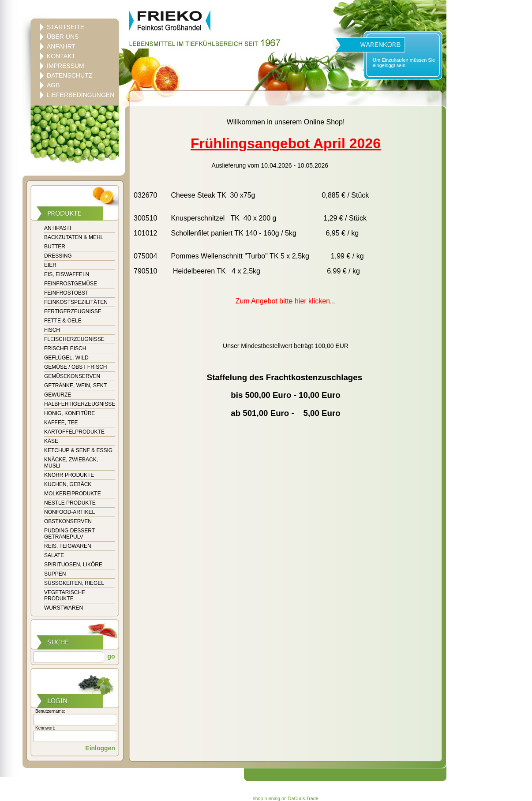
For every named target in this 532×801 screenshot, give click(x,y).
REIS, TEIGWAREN (68, 546)
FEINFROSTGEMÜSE (71, 284)
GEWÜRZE (58, 395)
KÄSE (51, 441)
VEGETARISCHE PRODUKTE (65, 595)
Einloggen (100, 748)
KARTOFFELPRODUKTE (74, 432)
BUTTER (55, 247)
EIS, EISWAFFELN (67, 274)
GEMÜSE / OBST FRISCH (75, 367)
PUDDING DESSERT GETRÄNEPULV (69, 534)
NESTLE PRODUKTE (70, 503)
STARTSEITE (66, 27)
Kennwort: (45, 728)
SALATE (54, 555)
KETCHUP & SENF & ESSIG (78, 450)
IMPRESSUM (66, 66)
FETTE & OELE (63, 321)
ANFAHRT (61, 46)
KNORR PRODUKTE (69, 475)
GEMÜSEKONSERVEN (72, 376)
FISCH (52, 330)
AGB (53, 85)
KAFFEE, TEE (61, 423)
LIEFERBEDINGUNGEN (81, 95)
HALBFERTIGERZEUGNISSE (80, 404)
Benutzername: (50, 711)
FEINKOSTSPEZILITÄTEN (76, 302)
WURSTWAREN (64, 608)
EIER (50, 265)
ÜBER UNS (63, 37)
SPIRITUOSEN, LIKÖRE (73, 565)
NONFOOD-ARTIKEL (69, 512)
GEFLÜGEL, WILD (66, 358)
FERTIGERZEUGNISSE (73, 311)
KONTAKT (61, 56)
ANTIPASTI (58, 228)
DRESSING (58, 256)
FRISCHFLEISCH (65, 348)
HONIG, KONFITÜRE (69, 413)
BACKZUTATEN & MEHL (74, 237)
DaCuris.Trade (303, 798)
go (110, 656)
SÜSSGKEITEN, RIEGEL (74, 583)
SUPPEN (55, 574)
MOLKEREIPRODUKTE (73, 494)
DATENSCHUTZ (69, 75)
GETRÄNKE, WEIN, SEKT (75, 386)
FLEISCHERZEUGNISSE (74, 339)
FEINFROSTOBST (66, 293)
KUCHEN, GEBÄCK (68, 484)
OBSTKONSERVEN (68, 521)
